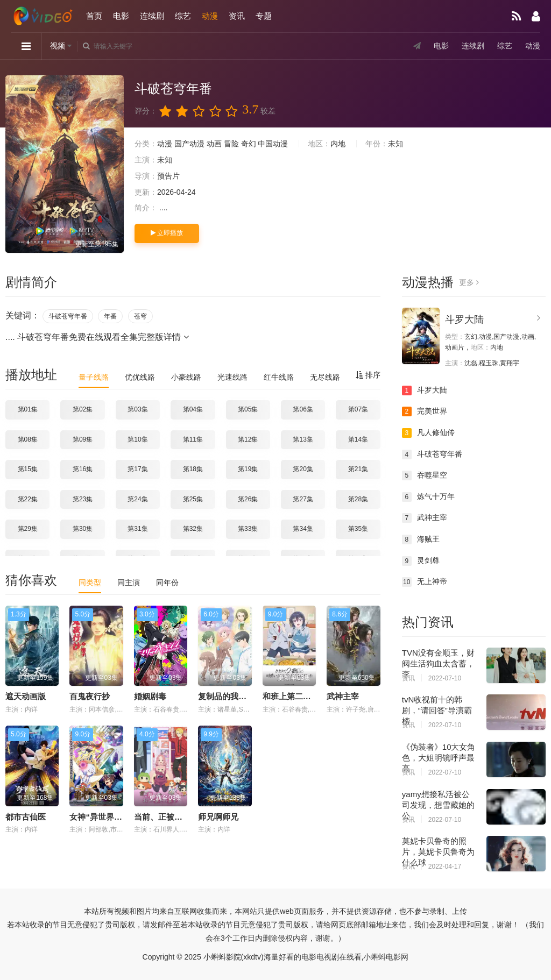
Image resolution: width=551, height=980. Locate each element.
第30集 (83, 529)
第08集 (28, 439)
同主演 (129, 583)
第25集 (193, 499)
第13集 (303, 439)
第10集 (137, 439)
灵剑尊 (421, 561)
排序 (368, 375)
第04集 (193, 409)
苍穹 (140, 316)
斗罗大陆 (464, 319)
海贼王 (421, 539)
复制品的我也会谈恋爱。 (242, 696)
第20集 (303, 469)
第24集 (137, 499)
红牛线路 (279, 377)
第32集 (193, 529)
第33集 (248, 529)
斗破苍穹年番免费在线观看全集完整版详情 (103, 337)
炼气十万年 (428, 497)
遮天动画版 (26, 696)
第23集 (83, 499)
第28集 (358, 499)
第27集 (303, 499)
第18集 (193, 469)
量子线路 (94, 377)
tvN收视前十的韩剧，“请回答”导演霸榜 (437, 710)
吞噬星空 (425, 475)
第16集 (83, 469)
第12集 (248, 439)
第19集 (248, 469)
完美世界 (425, 411)
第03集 (137, 409)
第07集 (358, 409)
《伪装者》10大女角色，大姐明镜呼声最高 (439, 758)
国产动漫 (189, 144)
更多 (469, 282)
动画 (214, 144)
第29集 (28, 529)
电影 (121, 16)
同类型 (90, 583)
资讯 (237, 16)
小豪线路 (186, 377)
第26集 (248, 499)
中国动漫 (273, 144)
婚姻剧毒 (150, 696)
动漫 (210, 16)
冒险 (231, 144)
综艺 (183, 16)
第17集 (137, 469)
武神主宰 (343, 696)
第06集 (303, 409)
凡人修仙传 (428, 433)
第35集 (358, 529)
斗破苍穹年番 (68, 316)
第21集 (358, 469)
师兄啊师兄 (218, 817)
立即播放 (167, 233)
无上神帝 (425, 582)
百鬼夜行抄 (90, 696)
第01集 (28, 409)
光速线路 (232, 377)
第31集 (137, 529)
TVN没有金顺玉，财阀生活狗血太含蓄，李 (438, 663)
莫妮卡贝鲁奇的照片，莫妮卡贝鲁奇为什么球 (438, 852)
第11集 (193, 439)
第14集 (358, 439)
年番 (110, 316)
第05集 (248, 409)
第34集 (303, 529)
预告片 (168, 176)
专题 (264, 16)
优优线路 (140, 377)
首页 (94, 16)
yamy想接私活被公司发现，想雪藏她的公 (438, 805)
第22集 (28, 499)
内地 (338, 144)
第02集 (83, 409)
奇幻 (249, 144)
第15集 (28, 469)
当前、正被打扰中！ (170, 817)
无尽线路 (325, 377)
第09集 (83, 439)
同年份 (167, 583)
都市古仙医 (26, 817)
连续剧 (152, 16)
